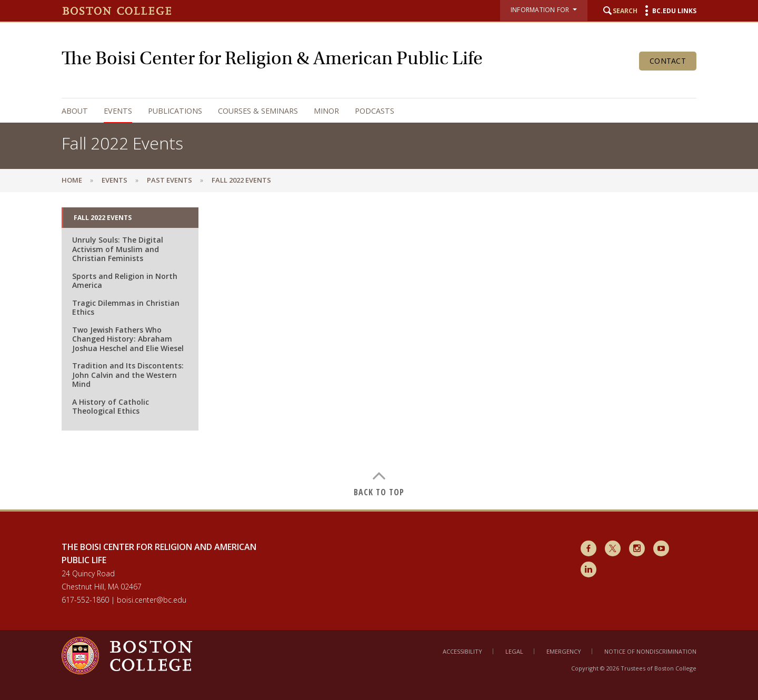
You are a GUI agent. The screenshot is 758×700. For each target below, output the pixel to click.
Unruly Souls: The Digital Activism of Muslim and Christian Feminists (118, 249)
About (75, 111)
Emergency (564, 651)
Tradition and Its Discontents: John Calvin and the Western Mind (128, 375)
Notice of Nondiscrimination (650, 651)
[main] (379, 351)
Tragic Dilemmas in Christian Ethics (126, 308)
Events (118, 111)
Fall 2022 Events (103, 218)
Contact (668, 61)
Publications (175, 111)
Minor (326, 111)
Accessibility (462, 651)
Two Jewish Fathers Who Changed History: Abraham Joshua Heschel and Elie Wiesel (128, 339)
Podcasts (375, 111)
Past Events (169, 180)
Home (72, 180)
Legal (514, 651)
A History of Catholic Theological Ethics (111, 407)
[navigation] (368, 111)
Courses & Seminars (258, 111)
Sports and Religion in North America (125, 281)
